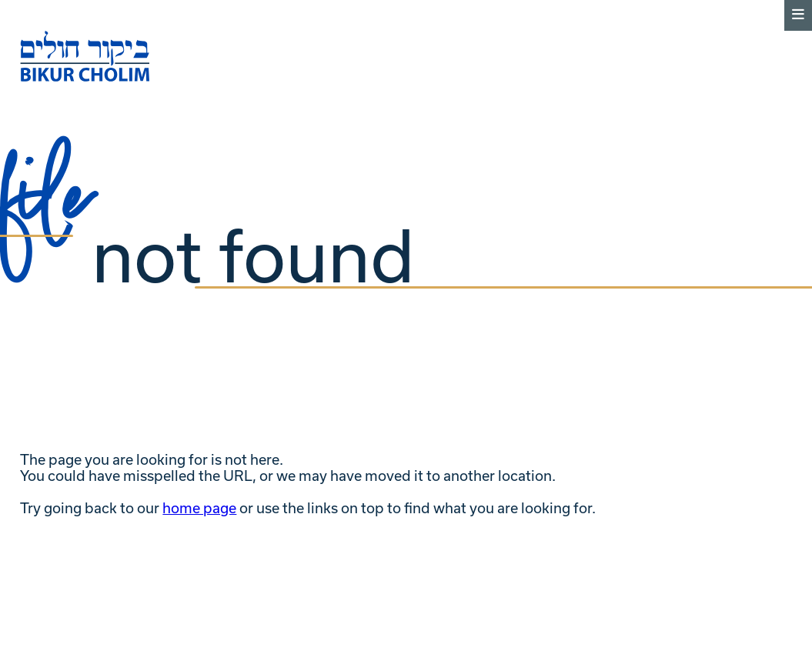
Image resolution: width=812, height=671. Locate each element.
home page (199, 508)
